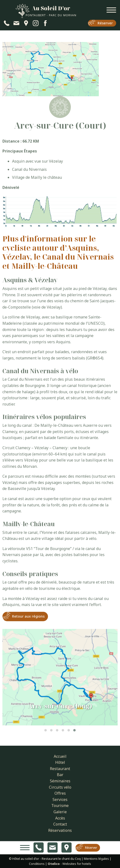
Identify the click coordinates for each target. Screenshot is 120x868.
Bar (60, 775)
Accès (60, 818)
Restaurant (60, 769)
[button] (46, 730)
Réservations (60, 830)
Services (60, 799)
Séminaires (60, 781)
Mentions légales (96, 859)
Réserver (105, 23)
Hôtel (60, 762)
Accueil (60, 756)
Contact (60, 824)
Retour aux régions (28, 616)
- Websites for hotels (69, 864)
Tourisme (60, 806)
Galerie (60, 812)
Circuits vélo (60, 787)
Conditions (37, 864)
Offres (60, 793)
